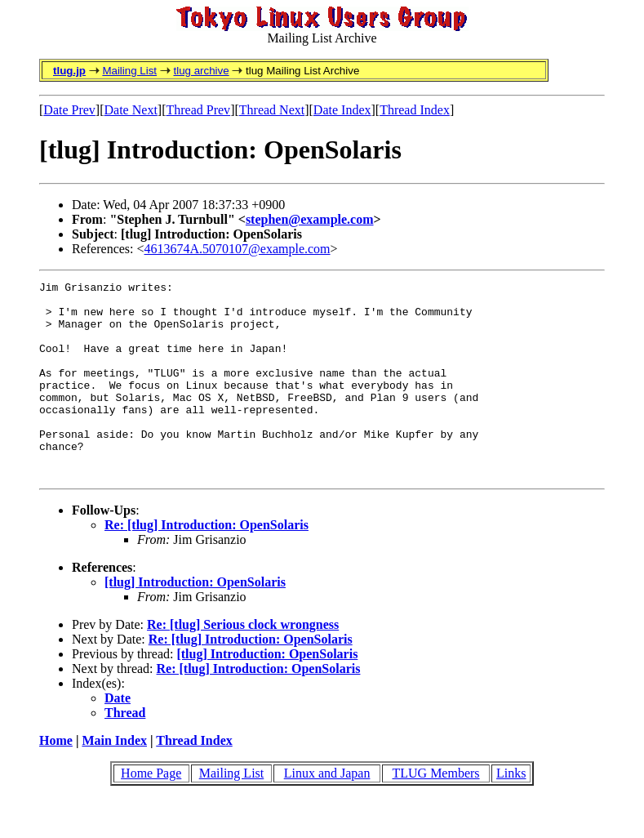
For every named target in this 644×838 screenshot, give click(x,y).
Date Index (342, 110)
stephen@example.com (310, 219)
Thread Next (272, 110)
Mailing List (129, 71)
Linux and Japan (327, 812)
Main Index (114, 780)
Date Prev (69, 110)
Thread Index (415, 110)
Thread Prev (198, 110)
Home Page (151, 812)
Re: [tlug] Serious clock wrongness (243, 664)
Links (511, 812)
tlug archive (201, 71)
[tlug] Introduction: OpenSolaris (195, 621)
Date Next (131, 110)
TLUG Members (435, 812)
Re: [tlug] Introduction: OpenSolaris (207, 564)
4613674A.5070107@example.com (238, 249)
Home (56, 780)
